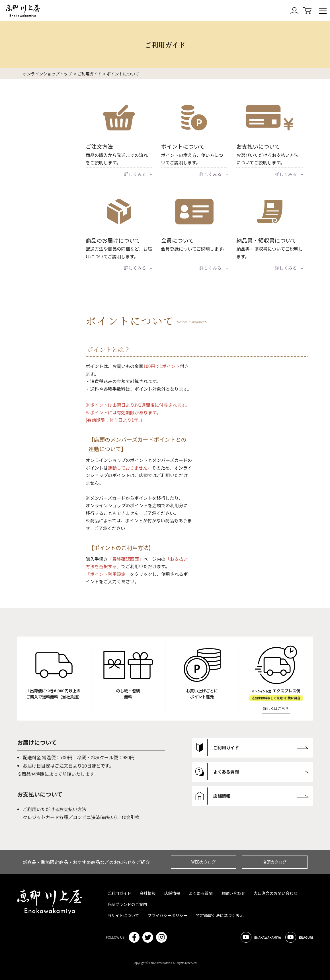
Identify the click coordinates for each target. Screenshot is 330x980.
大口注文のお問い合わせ (276, 893)
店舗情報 (172, 893)
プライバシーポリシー (167, 915)
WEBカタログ (204, 862)
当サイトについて (123, 915)
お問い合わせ (233, 893)
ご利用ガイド (119, 893)
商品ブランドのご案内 (127, 904)
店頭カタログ (274, 862)
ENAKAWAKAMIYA (261, 937)
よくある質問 (201, 893)
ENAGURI (299, 937)
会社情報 (148, 893)
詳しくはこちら (276, 708)
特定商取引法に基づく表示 (220, 915)
